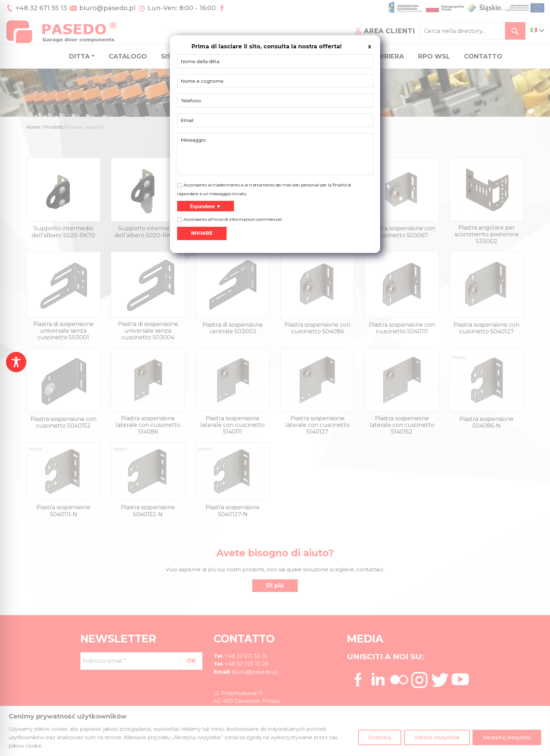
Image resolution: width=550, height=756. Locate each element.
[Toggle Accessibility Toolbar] (16, 362)
